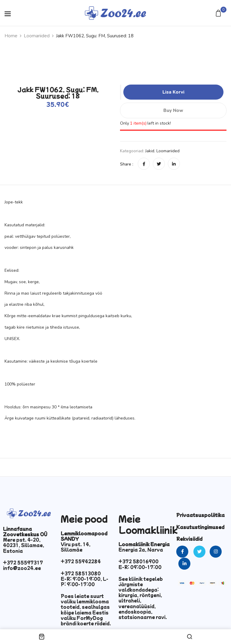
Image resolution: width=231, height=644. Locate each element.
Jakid (150, 151)
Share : (127, 164)
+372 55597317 (23, 562)
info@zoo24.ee (22, 568)
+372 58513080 (81, 573)
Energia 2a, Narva (141, 550)
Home (11, 36)
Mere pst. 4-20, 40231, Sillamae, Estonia (24, 545)
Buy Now (173, 110)
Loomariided (37, 36)
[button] (219, 14)
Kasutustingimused (200, 527)
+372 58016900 (139, 561)
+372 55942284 (81, 561)
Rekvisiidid (189, 539)
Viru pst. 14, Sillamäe (76, 547)
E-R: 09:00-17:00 (140, 567)
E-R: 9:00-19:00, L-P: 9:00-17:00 (85, 581)
